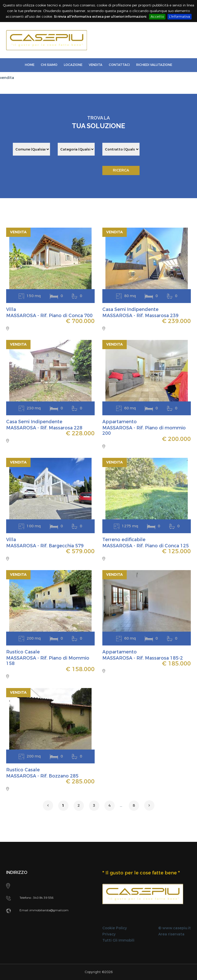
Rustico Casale (23, 652)
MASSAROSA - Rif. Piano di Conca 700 (50, 316)
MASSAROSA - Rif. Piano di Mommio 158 (48, 661)
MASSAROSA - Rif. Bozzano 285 (43, 776)
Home (30, 65)
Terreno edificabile (125, 540)
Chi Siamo (49, 65)
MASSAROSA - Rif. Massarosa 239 (141, 316)
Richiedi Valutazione (154, 65)
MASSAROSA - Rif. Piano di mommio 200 (145, 431)
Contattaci (119, 65)
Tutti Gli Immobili (118, 940)
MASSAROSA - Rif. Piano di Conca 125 (146, 546)
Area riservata (171, 934)
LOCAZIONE (73, 65)
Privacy (109, 934)
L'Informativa (180, 17)
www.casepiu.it (177, 928)
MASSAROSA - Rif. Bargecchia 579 (46, 546)
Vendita (96, 65)
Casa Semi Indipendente (131, 309)
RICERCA (121, 170)
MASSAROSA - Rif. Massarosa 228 (45, 428)
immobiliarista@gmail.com (49, 910)
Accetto (157, 17)
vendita (7, 78)
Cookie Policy (115, 928)
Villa (11, 309)
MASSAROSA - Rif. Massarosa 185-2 (143, 658)
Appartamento (120, 422)
